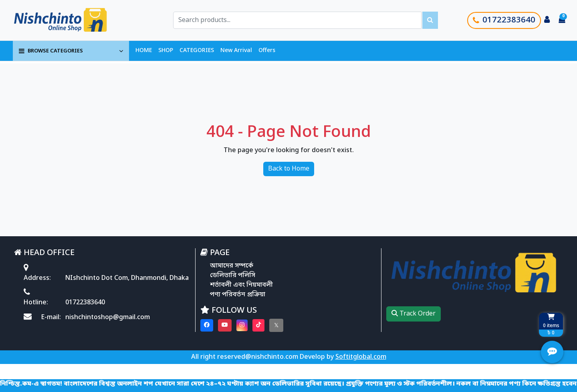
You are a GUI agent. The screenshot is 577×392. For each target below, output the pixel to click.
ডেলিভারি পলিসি (233, 275)
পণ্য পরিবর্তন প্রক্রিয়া (238, 295)
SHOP (166, 51)
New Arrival (236, 51)
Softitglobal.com (361, 357)
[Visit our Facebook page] (207, 325)
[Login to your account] (547, 20)
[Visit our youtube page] (225, 325)
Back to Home (289, 169)
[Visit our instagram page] (242, 325)
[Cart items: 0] (562, 20)
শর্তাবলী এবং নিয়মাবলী (241, 285)
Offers (267, 51)
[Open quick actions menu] (552, 352)
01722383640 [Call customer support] (504, 20)
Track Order (414, 314)
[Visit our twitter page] (276, 325)
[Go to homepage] (69, 20)
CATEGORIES (197, 51)
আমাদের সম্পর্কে (232, 266)
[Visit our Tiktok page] (258, 325)
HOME (144, 51)
